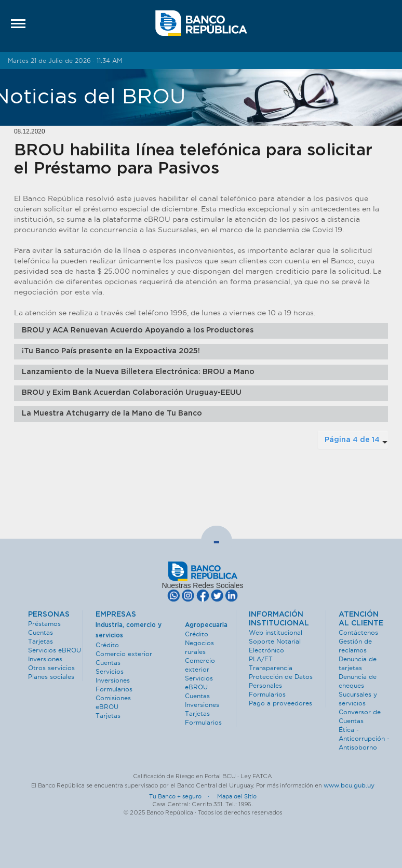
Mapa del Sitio (237, 796)
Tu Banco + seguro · (182, 796)
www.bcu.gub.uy (349, 785)
